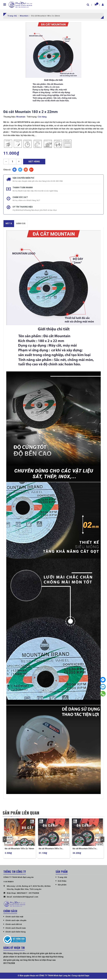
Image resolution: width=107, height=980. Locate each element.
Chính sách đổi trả (14, 926)
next (102, 840)
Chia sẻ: (7, 170)
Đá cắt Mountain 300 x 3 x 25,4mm (51, 850)
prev (5, 840)
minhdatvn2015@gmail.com (26, 898)
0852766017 (22, 894)
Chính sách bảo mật (14, 918)
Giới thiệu (62, 882)
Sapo (87, 977)
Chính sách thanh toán (16, 929)
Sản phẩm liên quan (22, 813)
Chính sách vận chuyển (16, 922)
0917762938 (34, 894)
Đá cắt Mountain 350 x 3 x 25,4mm (84, 850)
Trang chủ (62, 878)
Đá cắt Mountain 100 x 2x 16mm (19, 850)
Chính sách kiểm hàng (15, 933)
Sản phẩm (62, 886)
